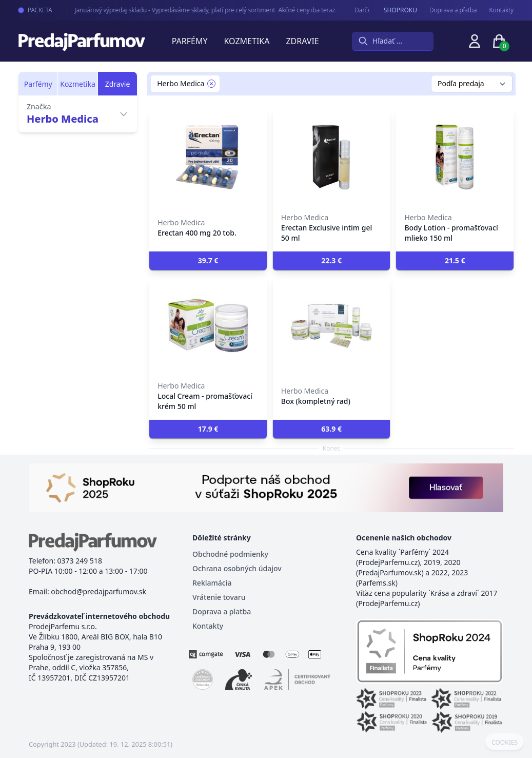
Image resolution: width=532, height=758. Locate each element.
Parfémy (190, 41)
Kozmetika (247, 41)
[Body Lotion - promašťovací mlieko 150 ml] (455, 157)
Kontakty (501, 10)
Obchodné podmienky (230, 554)
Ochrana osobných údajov (237, 568)
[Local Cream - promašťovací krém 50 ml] (208, 325)
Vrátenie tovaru (219, 597)
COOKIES (505, 743)
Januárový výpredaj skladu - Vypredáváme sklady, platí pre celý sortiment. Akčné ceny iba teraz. (197, 10)
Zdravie (302, 41)
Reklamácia (212, 583)
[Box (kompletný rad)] (332, 325)
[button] (208, 261)
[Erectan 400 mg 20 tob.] (208, 157)
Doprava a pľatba (453, 10)
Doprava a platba (222, 611)
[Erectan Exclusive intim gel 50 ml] (332, 157)
